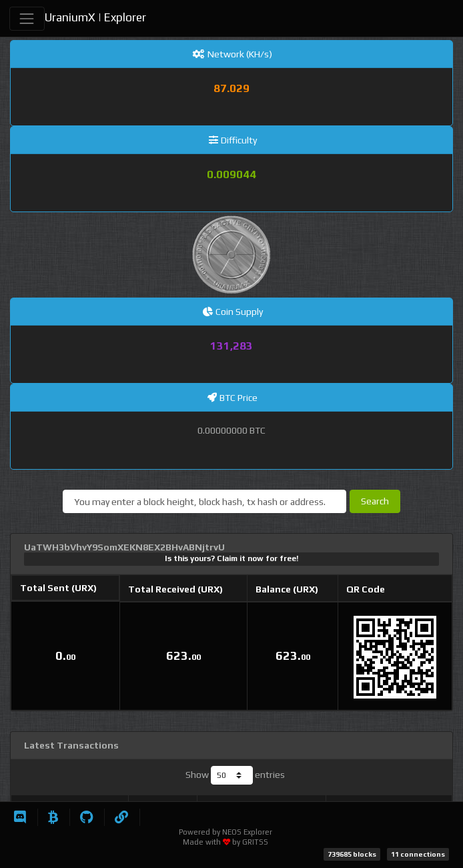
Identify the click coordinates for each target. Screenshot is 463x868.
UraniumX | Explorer (95, 17)
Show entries (235, 775)
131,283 (232, 346)
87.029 (232, 88)
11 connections (418, 854)
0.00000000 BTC (232, 430)
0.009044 (232, 174)
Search (375, 501)
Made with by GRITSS (225, 842)
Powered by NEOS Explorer (225, 832)
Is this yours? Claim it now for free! (232, 558)
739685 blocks (352, 854)
